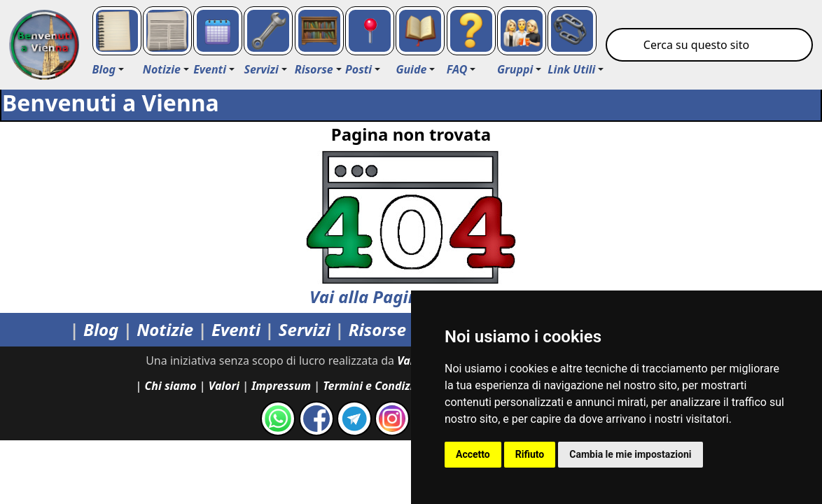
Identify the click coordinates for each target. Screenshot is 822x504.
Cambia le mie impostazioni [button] (630, 454)
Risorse (377, 329)
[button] (109, 69)
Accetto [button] (473, 454)
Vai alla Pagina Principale (411, 229)
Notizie (165, 329)
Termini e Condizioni (376, 386)
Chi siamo (171, 386)
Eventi (236, 329)
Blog (101, 329)
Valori (224, 386)
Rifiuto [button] (530, 454)
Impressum (281, 386)
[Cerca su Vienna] (709, 45)
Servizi (305, 329)
